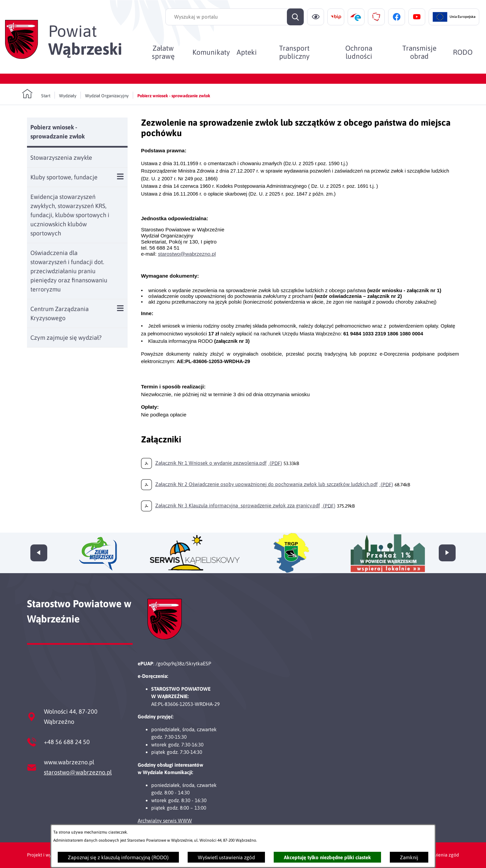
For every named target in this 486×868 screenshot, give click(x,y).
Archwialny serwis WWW (165, 821)
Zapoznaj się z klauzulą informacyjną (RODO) (118, 857)
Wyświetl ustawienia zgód (226, 857)
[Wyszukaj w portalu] (235, 17)
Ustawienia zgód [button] (441, 855)
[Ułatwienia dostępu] (316, 17)
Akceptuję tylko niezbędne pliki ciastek (327, 857)
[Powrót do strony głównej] (36, 94)
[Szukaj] (295, 17)
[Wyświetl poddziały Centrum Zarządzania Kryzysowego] (120, 308)
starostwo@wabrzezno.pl (78, 772)
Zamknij (409, 857)
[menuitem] (163, 52)
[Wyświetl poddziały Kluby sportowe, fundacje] (120, 176)
